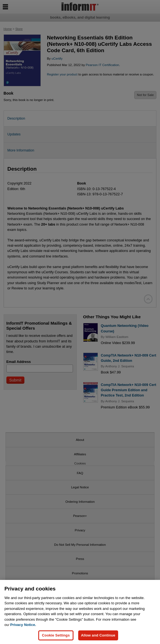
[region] (80, 612)
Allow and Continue (98, 635)
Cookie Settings (56, 635)
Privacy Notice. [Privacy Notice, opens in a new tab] (23, 625)
